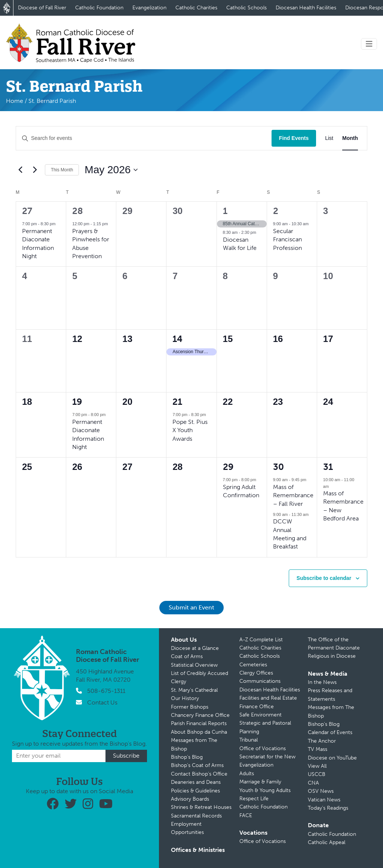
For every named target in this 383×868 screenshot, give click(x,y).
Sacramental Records (196, 816)
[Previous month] (20, 170)
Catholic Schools (246, 8)
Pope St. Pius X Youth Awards (190, 430)
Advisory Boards (190, 799)
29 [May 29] (228, 467)
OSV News (321, 791)
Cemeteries (253, 665)
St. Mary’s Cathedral (194, 690)
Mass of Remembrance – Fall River (293, 495)
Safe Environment (261, 715)
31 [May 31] (328, 467)
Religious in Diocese (332, 656)
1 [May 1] (225, 211)
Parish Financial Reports (199, 723)
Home (15, 101)
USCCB (317, 774)
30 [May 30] (278, 467)
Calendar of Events (330, 732)
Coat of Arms (187, 656)
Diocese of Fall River (42, 8)
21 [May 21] (177, 402)
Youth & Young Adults (265, 790)
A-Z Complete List (261, 640)
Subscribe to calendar (324, 578)
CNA (313, 783)
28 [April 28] (78, 211)
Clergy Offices (256, 673)
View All (317, 766)
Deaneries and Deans (196, 782)
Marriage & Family (260, 782)
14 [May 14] (177, 339)
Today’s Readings (328, 808)
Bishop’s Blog (187, 757)
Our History (185, 698)
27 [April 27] (27, 211)
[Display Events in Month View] (350, 138)
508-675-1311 (106, 691)
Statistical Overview (194, 665)
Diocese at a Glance (195, 648)
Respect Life (254, 799)
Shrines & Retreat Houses (201, 807)
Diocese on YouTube (332, 758)
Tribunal (249, 740)
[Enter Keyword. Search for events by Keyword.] (144, 138)
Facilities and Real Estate (268, 698)
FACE (246, 815)
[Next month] (35, 170)
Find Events (294, 138)
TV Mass (318, 749)
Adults (247, 774)
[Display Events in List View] (329, 138)
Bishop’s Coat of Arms (197, 765)
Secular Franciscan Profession (287, 239)
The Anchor (322, 741)
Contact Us (102, 702)
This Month (62, 170)
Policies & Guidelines (195, 791)
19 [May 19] (77, 402)
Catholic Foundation (99, 8)
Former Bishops (190, 707)
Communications (260, 681)
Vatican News (324, 800)
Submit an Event (191, 607)
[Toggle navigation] (369, 44)
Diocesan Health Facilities (306, 8)
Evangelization (149, 8)
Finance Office (257, 707)
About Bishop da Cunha (199, 732)
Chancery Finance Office (200, 715)
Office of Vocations (263, 748)
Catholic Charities (196, 8)
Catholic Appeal (327, 842)
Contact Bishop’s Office (199, 774)
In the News (322, 682)
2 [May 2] (276, 211)
